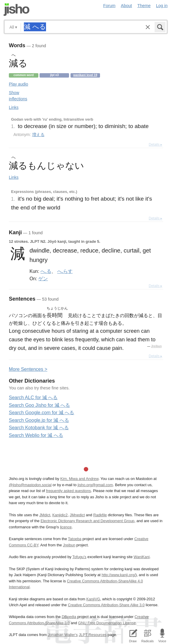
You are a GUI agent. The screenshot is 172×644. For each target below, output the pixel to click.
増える (38, 135)
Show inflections (18, 96)
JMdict (45, 515)
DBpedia (69, 617)
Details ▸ (155, 145)
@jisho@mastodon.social (30, 485)
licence (66, 527)
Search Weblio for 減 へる (36, 435)
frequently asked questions (68, 491)
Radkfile (100, 515)
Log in (162, 6)
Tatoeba (75, 539)
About (127, 6)
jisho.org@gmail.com (95, 485)
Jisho (17, 10)
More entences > (28, 369)
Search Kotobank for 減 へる (39, 428)
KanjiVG (93, 599)
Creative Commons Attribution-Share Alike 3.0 (106, 605)
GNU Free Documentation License (107, 623)
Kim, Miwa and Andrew (79, 479)
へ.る (46, 271)
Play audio (18, 84)
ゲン (43, 278)
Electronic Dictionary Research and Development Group (87, 521)
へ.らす (65, 271)
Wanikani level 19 (85, 75)
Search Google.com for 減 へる (41, 413)
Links (14, 107)
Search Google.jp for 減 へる (39, 420)
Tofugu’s (79, 557)
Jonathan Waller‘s (63, 635)
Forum (109, 6)
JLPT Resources (93, 635)
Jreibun (156, 346)
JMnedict (77, 515)
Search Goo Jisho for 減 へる (39, 405)
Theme (144, 6)
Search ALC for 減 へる (33, 398)
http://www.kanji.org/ (118, 575)
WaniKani (142, 557)
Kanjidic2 (60, 515)
